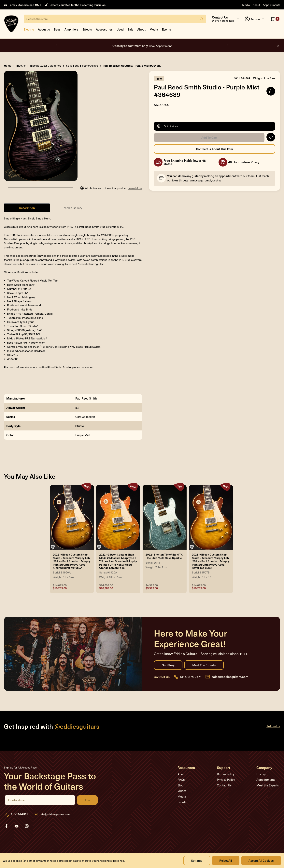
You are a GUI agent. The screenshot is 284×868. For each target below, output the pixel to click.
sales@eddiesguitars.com (230, 677)
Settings (197, 860)
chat (218, 180)
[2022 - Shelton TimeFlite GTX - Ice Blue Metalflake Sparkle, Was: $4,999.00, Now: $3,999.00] (165, 518)
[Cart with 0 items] (275, 19)
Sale (130, 29)
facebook (6, 826)
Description (27, 208)
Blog (180, 785)
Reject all (226, 860)
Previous (57, 46)
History (261, 774)
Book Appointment (160, 46)
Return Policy (226, 774)
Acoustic (44, 29)
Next (227, 46)
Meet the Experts (204, 665)
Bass (57, 29)
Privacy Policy (226, 780)
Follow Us (273, 726)
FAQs (181, 780)
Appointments (271, 5)
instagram (27, 826)
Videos (182, 791)
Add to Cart (209, 138)
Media (246, 5)
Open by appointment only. (142, 46)
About (256, 5)
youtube (17, 826)
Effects (87, 29)
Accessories (104, 29)
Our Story (168, 665)
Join (87, 800)
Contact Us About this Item (214, 149)
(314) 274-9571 (191, 677)
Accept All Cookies (261, 860)
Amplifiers (71, 29)
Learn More (135, 188)
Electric (29, 29)
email (208, 180)
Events (166, 29)
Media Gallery (73, 208)
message (198, 180)
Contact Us (224, 785)
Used (120, 29)
